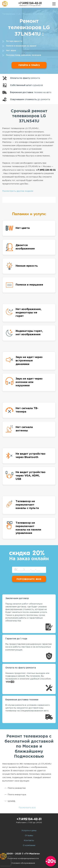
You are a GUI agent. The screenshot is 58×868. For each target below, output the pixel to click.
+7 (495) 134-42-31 (30, 3)
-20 (51, 861)
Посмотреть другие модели (18, 191)
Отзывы (29, 836)
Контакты (29, 841)
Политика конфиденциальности (23, 858)
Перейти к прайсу (29, 65)
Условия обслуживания (23, 863)
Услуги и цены (29, 831)
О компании (29, 845)
